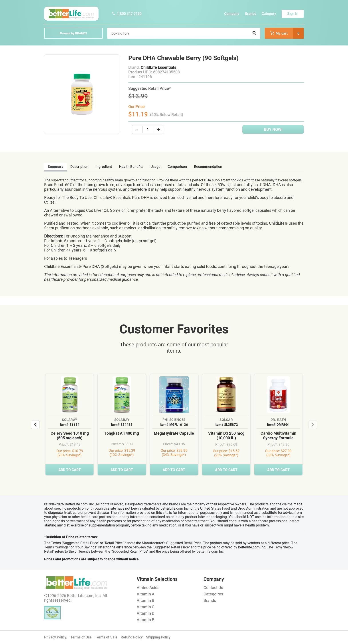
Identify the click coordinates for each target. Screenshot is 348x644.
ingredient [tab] (104, 167)
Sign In (293, 14)
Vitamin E (145, 620)
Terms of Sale (106, 637)
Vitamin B (145, 600)
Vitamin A (146, 594)
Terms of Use (81, 637)
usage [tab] (155, 167)
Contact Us (213, 588)
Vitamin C (146, 607)
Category (269, 14)
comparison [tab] (177, 167)
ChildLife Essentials (158, 67)
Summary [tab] (55, 167)
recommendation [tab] (208, 167)
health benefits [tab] (131, 167)
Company (232, 14)
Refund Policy (132, 637)
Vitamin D (146, 613)
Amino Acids (148, 588)
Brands (250, 14)
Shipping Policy (158, 637)
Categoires (213, 594)
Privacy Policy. (56, 637)
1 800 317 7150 (127, 14)
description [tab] (79, 167)
